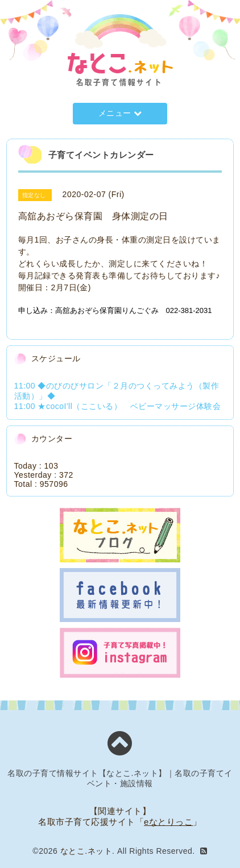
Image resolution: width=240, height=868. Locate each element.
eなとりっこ (168, 822)
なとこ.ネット (86, 851)
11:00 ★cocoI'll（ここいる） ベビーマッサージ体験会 (118, 406)
